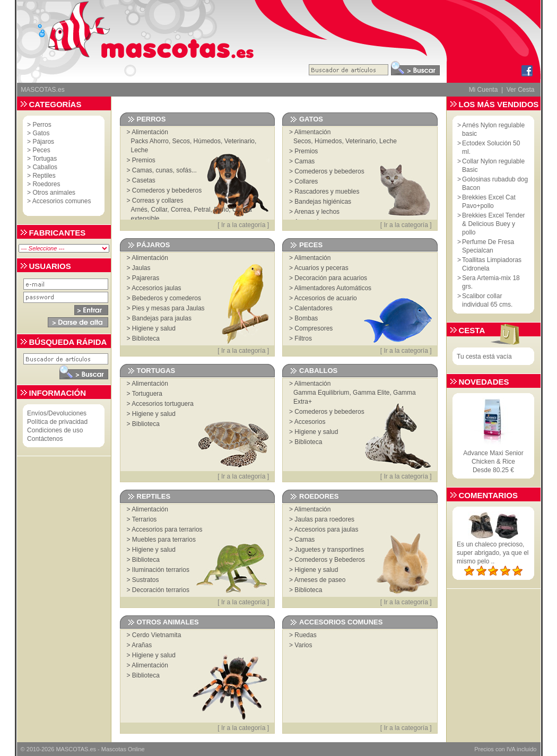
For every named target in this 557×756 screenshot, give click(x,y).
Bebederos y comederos (167, 298)
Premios (144, 160)
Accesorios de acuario (326, 298)
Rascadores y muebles (327, 192)
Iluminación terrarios (161, 570)
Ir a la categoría (243, 225)
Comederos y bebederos (167, 190)
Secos (181, 141)
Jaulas (141, 268)
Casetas (144, 180)
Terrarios (145, 519)
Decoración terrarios (161, 590)
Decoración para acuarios (331, 278)
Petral (202, 210)
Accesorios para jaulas (327, 529)
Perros (42, 125)
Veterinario (240, 141)
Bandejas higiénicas (323, 202)
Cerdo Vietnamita (157, 635)
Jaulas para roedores (324, 519)
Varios (303, 645)
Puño (221, 210)
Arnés (139, 210)
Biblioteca (146, 338)
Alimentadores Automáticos (333, 288)
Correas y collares (158, 201)
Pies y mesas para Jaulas (168, 308)
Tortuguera (147, 394)
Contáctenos (45, 439)
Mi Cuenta (484, 90)
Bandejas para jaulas (162, 318)
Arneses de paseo (320, 580)
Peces (41, 150)
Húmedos (207, 141)
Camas (304, 161)
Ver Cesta (521, 90)
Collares (306, 181)
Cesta (472, 330)
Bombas (306, 318)
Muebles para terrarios (164, 540)
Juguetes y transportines (329, 550)
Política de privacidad (57, 422)
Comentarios (488, 495)
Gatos (41, 133)
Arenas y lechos (317, 212)
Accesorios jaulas (156, 288)
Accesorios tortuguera (163, 404)
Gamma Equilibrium (321, 393)
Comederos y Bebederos (330, 560)
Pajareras (146, 278)
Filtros (303, 338)
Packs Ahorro (150, 141)
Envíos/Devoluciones (57, 413)
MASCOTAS (72, 749)
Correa (181, 210)
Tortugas (45, 159)
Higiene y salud (154, 328)
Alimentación (150, 132)
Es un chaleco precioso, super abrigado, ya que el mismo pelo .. (493, 553)
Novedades (484, 382)
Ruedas (305, 635)
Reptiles (44, 176)
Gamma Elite (371, 393)
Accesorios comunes (62, 201)
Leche (140, 150)
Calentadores (313, 308)
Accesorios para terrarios (167, 529)
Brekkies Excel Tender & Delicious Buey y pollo (494, 224)
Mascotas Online (123, 749)
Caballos (45, 167)
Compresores (314, 328)
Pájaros (43, 142)
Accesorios (310, 422)
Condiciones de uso (55, 430)
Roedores (46, 184)
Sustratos (146, 580)
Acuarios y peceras (321, 268)
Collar (159, 210)
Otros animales (54, 193)
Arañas (142, 645)
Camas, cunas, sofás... (164, 170)
